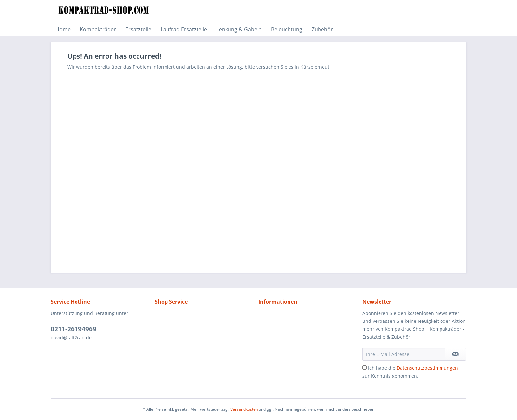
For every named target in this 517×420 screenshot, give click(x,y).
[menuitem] (63, 29)
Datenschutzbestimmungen (427, 368)
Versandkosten (244, 409)
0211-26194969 (74, 329)
